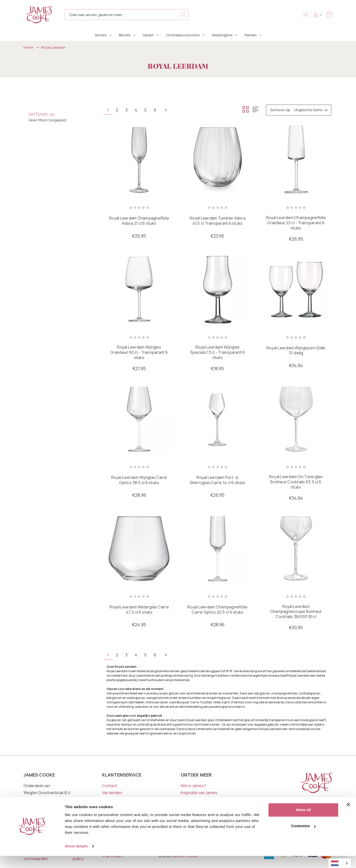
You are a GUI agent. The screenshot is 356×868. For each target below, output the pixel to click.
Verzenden (112, 793)
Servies (103, 35)
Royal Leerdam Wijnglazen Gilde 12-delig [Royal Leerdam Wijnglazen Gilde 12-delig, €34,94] (296, 351)
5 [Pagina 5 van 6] (149, 110)
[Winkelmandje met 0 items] (330, 15)
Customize (303, 838)
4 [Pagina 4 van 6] (139, 110)
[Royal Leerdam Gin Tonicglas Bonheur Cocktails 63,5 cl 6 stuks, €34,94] (296, 419)
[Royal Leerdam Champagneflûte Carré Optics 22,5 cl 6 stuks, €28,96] (217, 549)
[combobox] (340, 863)
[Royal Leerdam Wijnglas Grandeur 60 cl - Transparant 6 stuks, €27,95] (139, 290)
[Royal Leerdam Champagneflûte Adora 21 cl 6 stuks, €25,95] (139, 160)
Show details (76, 858)
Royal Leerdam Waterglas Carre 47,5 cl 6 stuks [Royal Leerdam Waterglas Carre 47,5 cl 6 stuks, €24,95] (139, 610)
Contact (110, 786)
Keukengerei (224, 35)
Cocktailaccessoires (185, 35)
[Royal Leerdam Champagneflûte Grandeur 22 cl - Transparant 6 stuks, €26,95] (296, 160)
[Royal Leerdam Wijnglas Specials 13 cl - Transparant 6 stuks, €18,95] (217, 290)
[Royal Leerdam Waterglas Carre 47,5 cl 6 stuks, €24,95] (139, 549)
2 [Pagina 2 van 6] (118, 110)
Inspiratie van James (199, 793)
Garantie (110, 807)
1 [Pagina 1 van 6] (109, 110)
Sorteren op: (281, 110)
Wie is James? (193, 786)
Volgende (171, 110)
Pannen (253, 35)
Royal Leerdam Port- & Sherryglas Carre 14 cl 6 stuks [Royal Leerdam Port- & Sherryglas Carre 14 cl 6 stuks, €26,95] (218, 480)
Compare (305, 15)
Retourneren (114, 800)
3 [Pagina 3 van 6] (128, 110)
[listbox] (312, 110)
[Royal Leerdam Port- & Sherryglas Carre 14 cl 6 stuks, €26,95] (217, 419)
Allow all (303, 822)
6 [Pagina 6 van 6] (159, 110)
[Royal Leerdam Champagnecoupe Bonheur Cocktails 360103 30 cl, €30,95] (296, 549)
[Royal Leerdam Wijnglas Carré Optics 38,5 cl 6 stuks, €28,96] (139, 419)
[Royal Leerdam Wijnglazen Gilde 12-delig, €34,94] (296, 290)
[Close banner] (348, 817)
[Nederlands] (340, 863)
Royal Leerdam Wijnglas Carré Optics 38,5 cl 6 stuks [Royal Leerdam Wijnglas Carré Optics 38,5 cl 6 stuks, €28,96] (139, 480)
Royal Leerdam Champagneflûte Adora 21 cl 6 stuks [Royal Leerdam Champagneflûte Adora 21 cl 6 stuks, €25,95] (139, 221)
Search (183, 15)
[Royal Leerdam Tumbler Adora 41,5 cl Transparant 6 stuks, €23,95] (217, 160)
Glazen (151, 35)
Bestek (127, 35)
